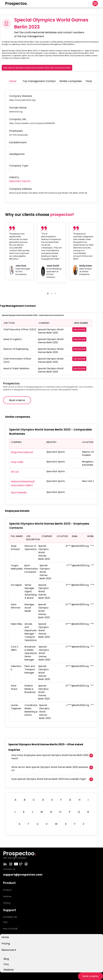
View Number (79, 330)
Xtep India (17, 462)
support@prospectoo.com (23, 875)
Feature (7, 896)
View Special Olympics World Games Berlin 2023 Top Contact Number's (37, 68)
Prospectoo (16, 3)
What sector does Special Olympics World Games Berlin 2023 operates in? (50, 769)
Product (7, 890)
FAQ (6, 964)
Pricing (6, 944)
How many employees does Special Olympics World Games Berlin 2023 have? (50, 757)
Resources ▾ (9, 950)
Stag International (22, 452)
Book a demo (90, 976)
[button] (48, 294)
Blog (6, 959)
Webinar (9, 970)
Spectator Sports (20, 181)
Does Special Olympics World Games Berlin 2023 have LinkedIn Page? (49, 779)
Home (5, 937)
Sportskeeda (19, 492)
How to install (10, 929)
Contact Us (10, 917)
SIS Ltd (15, 472)
